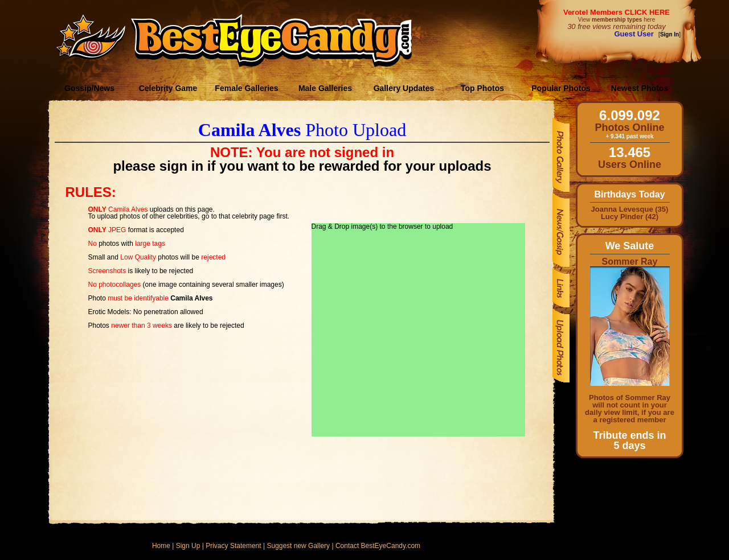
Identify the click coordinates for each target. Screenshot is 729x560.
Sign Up (188, 546)
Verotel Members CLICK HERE (617, 12)
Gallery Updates (404, 88)
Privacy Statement (233, 546)
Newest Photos (640, 88)
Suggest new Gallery (298, 546)
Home (161, 546)
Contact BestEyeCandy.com (378, 546)
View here (617, 20)
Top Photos (482, 88)
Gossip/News (89, 88)
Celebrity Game (168, 88)
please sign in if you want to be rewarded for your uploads (302, 166)
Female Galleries (246, 88)
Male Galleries (325, 88)
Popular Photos (561, 88)
